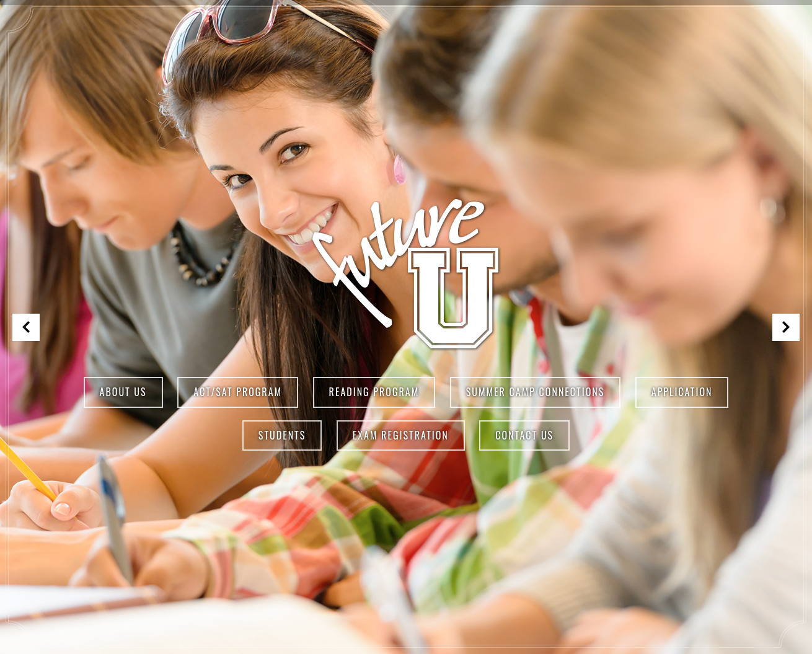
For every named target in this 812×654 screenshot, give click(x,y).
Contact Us (524, 435)
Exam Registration (401, 435)
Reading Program (374, 392)
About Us (123, 392)
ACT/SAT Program (238, 392)
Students (282, 435)
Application (682, 392)
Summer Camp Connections (536, 392)
